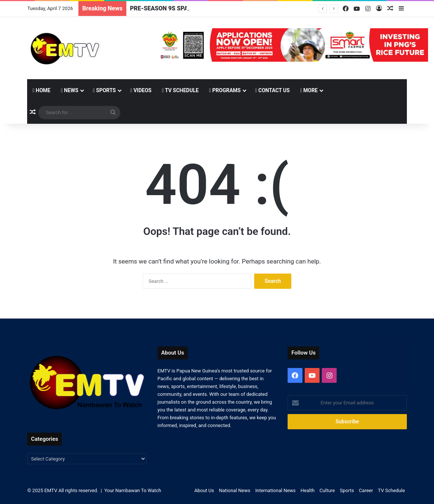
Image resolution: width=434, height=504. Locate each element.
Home (41, 90)
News (70, 90)
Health (308, 490)
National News (234, 490)
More (309, 90)
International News (276, 490)
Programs (225, 90)
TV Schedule (180, 90)
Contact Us (273, 90)
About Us (204, 490)
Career (366, 490)
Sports (104, 90)
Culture (327, 490)
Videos (141, 90)
